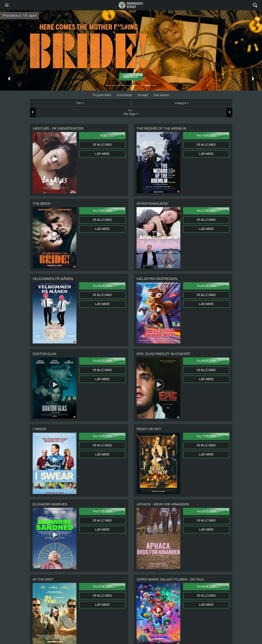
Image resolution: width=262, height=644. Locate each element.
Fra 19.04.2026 (102, 211)
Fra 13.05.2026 (102, 436)
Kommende (124, 95)
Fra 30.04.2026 (102, 286)
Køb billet (131, 77)
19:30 (103, 136)
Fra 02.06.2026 (102, 586)
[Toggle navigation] (7, 5)
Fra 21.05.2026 (102, 511)
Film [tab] (79, 103)
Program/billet (102, 95)
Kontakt (143, 95)
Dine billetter (161, 95)
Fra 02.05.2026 (206, 286)
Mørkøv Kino (127, 5)
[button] (9, 79)
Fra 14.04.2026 (206, 136)
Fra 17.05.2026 (206, 436)
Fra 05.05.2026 (102, 361)
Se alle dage (102, 145)
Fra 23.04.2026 (206, 211)
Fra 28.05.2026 (206, 511)
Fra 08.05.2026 (206, 361)
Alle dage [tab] (131, 112)
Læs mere (102, 154)
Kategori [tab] (181, 103)
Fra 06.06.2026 (206, 586)
